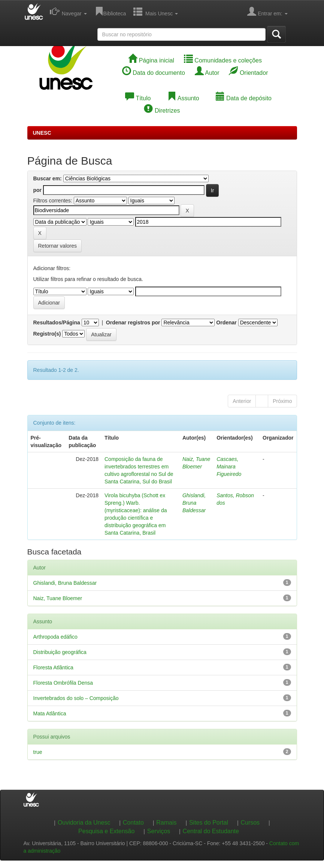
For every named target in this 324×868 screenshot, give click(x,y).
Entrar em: (267, 11)
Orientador (248, 73)
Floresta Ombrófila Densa (63, 683)
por (38, 190)
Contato (133, 823)
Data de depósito (244, 98)
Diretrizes (162, 111)
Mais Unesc (156, 11)
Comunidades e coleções (223, 60)
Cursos (250, 823)
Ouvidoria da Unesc (84, 823)
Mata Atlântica (50, 713)
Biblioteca (110, 11)
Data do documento (154, 73)
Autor (207, 73)
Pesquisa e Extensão (106, 831)
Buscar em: (48, 178)
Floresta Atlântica (53, 667)
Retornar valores (58, 246)
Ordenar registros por (133, 323)
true (38, 752)
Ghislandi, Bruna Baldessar (194, 503)
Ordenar (226, 323)
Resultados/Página (57, 323)
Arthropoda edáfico (55, 637)
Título (138, 98)
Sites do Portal (209, 823)
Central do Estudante (211, 831)
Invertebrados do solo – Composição (76, 698)
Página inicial (151, 60)
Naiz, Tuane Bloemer (58, 598)
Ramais (166, 823)
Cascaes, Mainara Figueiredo (229, 467)
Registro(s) (47, 334)
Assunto (183, 98)
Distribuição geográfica (60, 652)
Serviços (159, 831)
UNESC (42, 133)
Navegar (68, 11)
